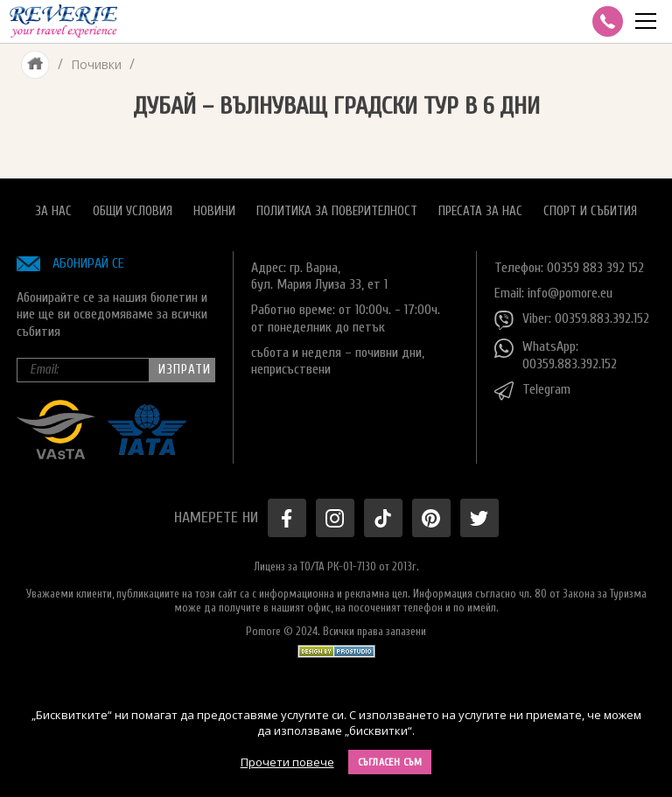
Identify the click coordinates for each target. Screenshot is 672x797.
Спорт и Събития (590, 211)
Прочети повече (287, 762)
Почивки (96, 64)
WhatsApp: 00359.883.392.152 (556, 355)
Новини (214, 211)
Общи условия (133, 211)
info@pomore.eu (570, 293)
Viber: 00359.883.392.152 (572, 320)
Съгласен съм (390, 762)
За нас (53, 211)
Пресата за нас (480, 211)
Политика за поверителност (337, 211)
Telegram (532, 391)
